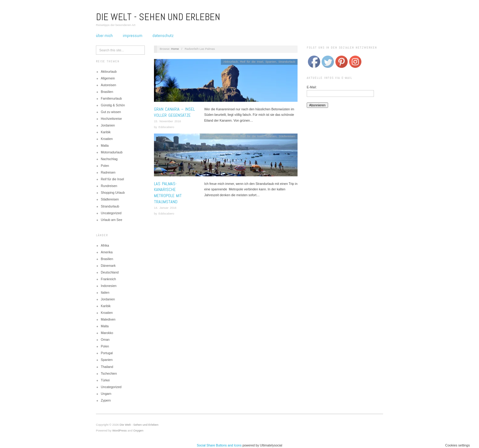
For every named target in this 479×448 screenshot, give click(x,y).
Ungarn (106, 394)
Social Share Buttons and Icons (219, 445)
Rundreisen (109, 186)
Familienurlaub (111, 98)
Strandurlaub (110, 206)
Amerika (107, 252)
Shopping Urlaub (113, 193)
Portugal (107, 353)
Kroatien (107, 139)
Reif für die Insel (112, 179)
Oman (105, 340)
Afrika (105, 245)
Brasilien (107, 92)
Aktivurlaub (109, 72)
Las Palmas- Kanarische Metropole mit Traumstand (168, 193)
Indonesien (109, 286)
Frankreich (108, 279)
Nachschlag (109, 159)
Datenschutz (163, 35)
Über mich (104, 35)
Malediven (108, 319)
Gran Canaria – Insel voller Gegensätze (174, 112)
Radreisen (108, 172)
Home (175, 49)
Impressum (133, 35)
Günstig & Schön (113, 105)
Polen (105, 166)
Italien (105, 292)
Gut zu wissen (111, 112)
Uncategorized (111, 213)
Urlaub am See (112, 220)
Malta (105, 145)
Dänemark (108, 266)
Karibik (106, 132)
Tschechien (109, 373)
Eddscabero (166, 127)
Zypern (106, 400)
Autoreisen (108, 85)
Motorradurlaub (112, 152)
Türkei (105, 380)
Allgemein (108, 78)
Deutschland (110, 272)
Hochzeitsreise (111, 119)
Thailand (107, 367)
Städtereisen (110, 199)
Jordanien (108, 125)
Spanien (107, 360)
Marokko (107, 333)
